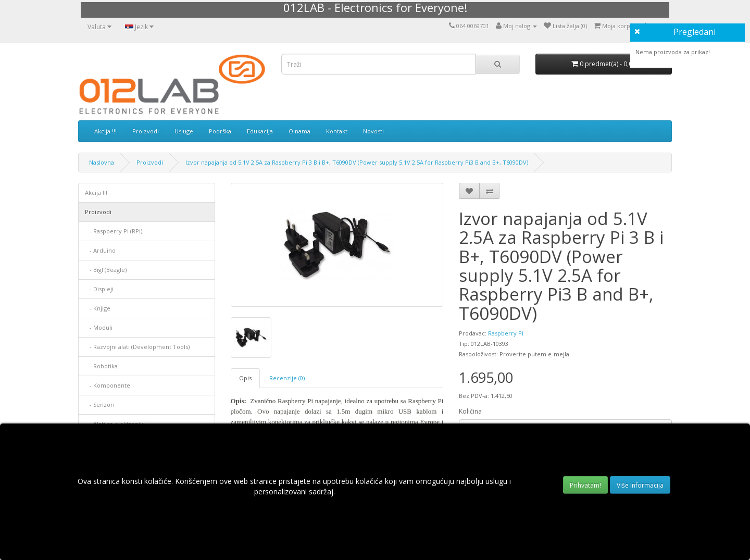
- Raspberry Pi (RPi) (114, 231)
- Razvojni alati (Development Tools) (137, 347)
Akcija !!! (105, 131)
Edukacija (260, 131)
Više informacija (640, 485)
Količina (470, 411)
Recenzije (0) (287, 378)
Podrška (220, 131)
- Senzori (100, 405)
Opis (245, 378)
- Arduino (100, 250)
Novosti (373, 131)
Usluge (184, 131)
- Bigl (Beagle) (106, 270)
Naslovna (102, 162)
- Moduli (99, 327)
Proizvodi (146, 131)
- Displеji (99, 289)
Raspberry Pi (506, 333)
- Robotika (101, 366)
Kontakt (337, 131)
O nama (299, 131)
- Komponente (108, 385)
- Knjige (98, 308)
